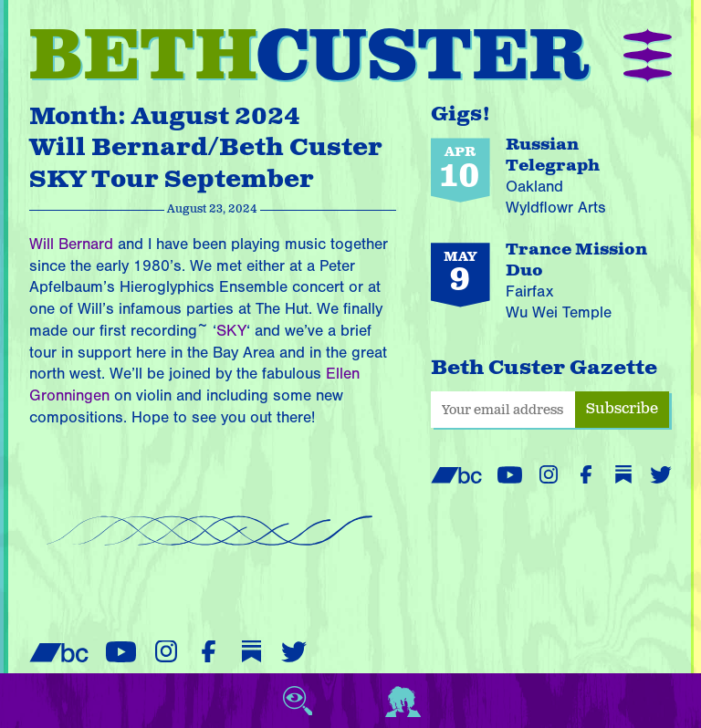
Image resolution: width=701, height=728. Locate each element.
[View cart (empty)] (350, 700)
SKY (231, 331)
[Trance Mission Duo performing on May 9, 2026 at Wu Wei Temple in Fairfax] (551, 283)
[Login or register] (403, 701)
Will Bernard (71, 244)
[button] (648, 57)
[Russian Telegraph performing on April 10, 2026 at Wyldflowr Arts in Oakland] (551, 178)
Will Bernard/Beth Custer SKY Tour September (206, 164)
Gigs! (461, 114)
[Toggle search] (298, 701)
